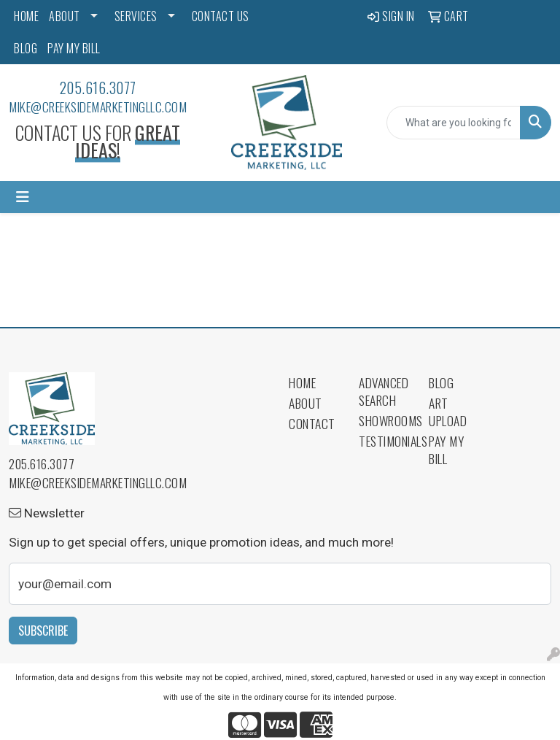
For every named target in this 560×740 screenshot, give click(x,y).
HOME (26, 16)
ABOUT (65, 16)
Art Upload (448, 412)
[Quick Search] (454, 123)
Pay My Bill (446, 450)
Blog (441, 382)
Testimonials (385, 441)
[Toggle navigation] (23, 197)
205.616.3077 (98, 88)
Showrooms (385, 420)
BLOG (26, 48)
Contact (312, 423)
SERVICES (136, 16)
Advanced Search (384, 391)
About (306, 403)
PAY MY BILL (74, 48)
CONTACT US (221, 16)
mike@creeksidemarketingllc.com (98, 107)
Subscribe (43, 631)
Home (302, 382)
